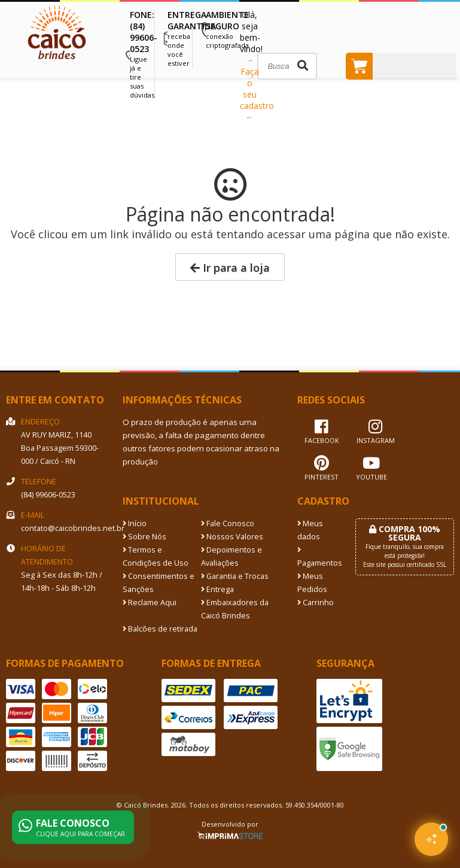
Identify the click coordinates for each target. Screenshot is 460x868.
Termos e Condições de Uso (156, 556)
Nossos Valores (232, 537)
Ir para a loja (230, 268)
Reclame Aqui (150, 603)
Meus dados (310, 530)
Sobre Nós (144, 537)
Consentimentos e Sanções (159, 583)
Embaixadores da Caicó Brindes (235, 609)
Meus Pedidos (312, 583)
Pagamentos (317, 557)
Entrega (217, 589)
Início (135, 523)
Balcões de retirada (160, 629)
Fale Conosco (228, 523)
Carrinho (316, 603)
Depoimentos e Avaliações (231, 556)
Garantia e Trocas (235, 576)
